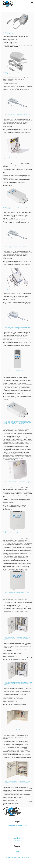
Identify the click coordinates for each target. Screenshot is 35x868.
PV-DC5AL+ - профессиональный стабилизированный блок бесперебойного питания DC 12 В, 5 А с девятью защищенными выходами (17, 731)
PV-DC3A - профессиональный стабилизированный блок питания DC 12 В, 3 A (16, 290)
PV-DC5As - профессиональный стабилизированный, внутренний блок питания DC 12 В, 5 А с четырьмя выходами (17, 371)
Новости (18, 853)
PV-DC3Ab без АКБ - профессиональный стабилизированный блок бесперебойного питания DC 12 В (17, 533)
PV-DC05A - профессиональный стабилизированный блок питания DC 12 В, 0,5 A (16, 33)
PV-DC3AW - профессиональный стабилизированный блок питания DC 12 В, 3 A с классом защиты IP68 (16, 328)
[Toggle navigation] (32, 3)
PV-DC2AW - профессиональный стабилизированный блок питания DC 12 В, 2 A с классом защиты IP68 (16, 247)
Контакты (18, 833)
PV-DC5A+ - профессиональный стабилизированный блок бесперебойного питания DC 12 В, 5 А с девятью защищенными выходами (17, 639)
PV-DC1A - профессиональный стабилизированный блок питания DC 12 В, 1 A (16, 74)
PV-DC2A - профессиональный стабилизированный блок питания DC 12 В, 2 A (16, 209)
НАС (18, 851)
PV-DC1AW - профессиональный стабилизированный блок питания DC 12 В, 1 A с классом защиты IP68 (16, 115)
